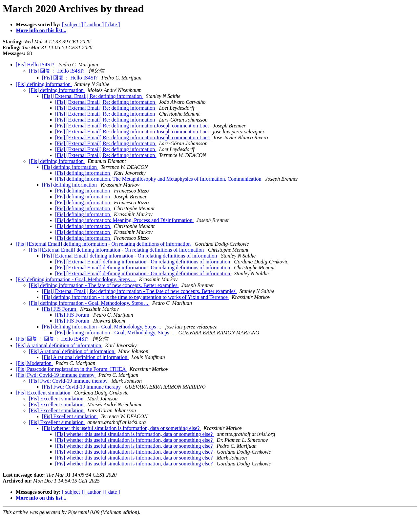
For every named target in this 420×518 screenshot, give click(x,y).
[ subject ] (73, 24)
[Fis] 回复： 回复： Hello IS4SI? (53, 339)
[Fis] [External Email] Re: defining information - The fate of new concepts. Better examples (139, 291)
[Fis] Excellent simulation (44, 393)
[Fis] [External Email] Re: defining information (93, 96)
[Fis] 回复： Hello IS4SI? (57, 71)
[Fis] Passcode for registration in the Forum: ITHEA (71, 369)
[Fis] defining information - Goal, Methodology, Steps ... (76, 279)
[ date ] (112, 24)
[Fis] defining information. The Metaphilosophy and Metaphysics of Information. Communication (159, 179)
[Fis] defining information (44, 84)
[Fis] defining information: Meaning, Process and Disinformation (124, 220)
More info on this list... (41, 30)
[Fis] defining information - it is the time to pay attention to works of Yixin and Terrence (136, 297)
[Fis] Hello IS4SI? (36, 65)
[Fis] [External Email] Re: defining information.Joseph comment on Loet (133, 126)
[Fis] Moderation (34, 363)
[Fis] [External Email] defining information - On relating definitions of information (104, 244)
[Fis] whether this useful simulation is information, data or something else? (121, 428)
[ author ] (94, 24)
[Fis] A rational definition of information (59, 345)
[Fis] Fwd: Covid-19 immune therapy (56, 375)
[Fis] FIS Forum (60, 309)
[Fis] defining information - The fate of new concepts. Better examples (104, 285)
